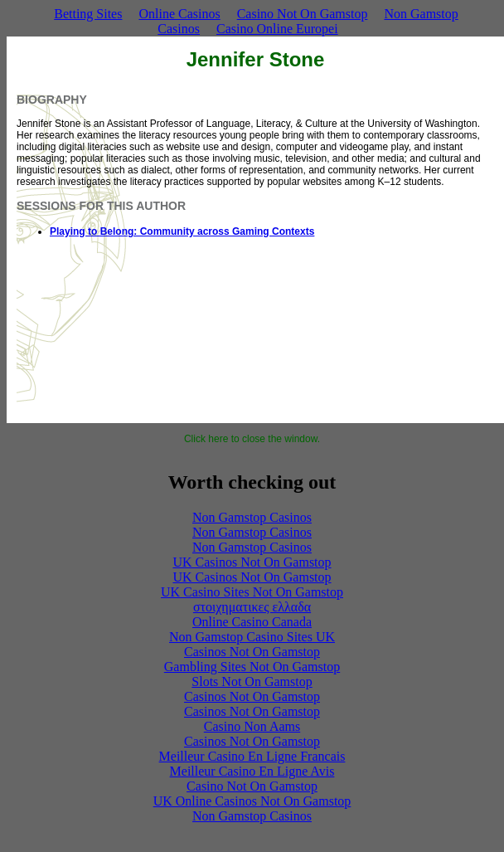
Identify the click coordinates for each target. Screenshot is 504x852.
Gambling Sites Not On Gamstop (252, 667)
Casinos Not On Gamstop (252, 652)
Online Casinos (179, 14)
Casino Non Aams (252, 726)
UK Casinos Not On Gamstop (252, 562)
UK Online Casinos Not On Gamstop (252, 801)
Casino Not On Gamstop (303, 14)
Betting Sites (88, 14)
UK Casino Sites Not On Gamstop (252, 592)
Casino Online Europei (277, 29)
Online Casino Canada (252, 622)
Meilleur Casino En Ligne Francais (252, 756)
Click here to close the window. (252, 439)
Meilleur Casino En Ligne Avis (252, 771)
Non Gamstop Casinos (252, 517)
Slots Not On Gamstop (252, 682)
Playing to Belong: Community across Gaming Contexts (182, 231)
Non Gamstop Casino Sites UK (252, 637)
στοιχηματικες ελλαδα (252, 607)
